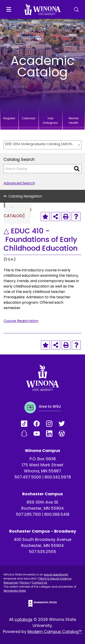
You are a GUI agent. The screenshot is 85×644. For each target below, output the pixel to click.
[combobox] (42, 145)
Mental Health (74, 121)
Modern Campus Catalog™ (55, 632)
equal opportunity (56, 574)
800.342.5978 (58, 477)
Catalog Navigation (25, 196)
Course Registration (21, 321)
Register (9, 118)
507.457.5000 (28, 477)
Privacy (25, 583)
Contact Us (39, 583)
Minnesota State (15, 591)
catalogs (23, 619)
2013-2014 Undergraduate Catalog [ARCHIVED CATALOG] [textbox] (40, 144)
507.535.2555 (42, 552)
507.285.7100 (28, 514)
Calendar (29, 118)
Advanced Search (19, 183)
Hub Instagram (50, 121)
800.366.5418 (57, 514)
